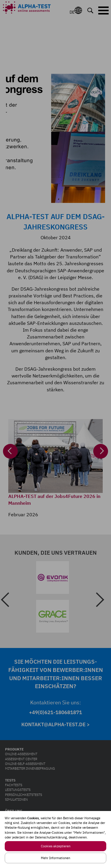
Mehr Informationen (55, 858)
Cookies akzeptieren (56, 846)
